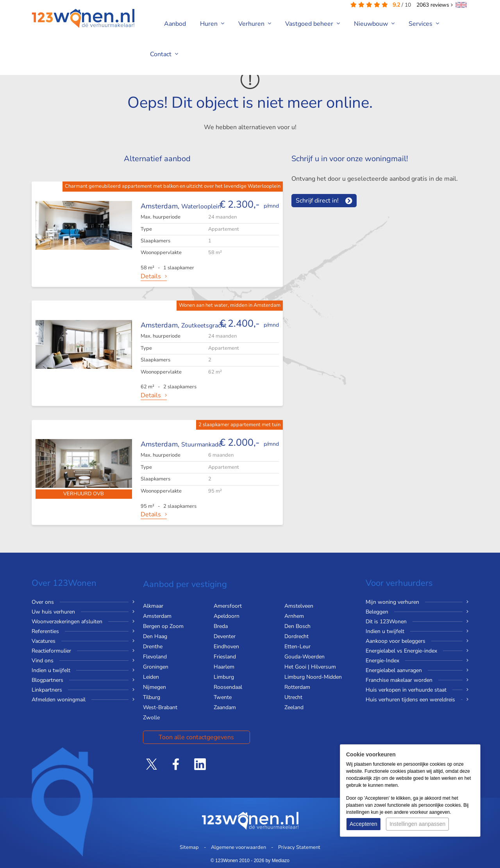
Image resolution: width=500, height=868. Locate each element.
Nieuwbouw (374, 24)
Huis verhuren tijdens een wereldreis (410, 700)
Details (151, 276)
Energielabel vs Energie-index (401, 651)
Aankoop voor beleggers (396, 641)
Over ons (43, 602)
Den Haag (155, 636)
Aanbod (175, 24)
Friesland (225, 657)
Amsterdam (157, 616)
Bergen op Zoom (163, 626)
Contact (164, 54)
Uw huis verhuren (53, 612)
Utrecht (293, 697)
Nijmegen (154, 687)
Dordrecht (296, 636)
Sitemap (189, 847)
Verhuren (255, 24)
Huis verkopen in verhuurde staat (406, 690)
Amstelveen (299, 606)
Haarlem (224, 667)
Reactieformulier (51, 651)
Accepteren (363, 824)
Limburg (224, 677)
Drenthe (153, 647)
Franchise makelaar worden (399, 680)
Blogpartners (47, 680)
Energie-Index (382, 661)
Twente (223, 697)
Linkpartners (47, 690)
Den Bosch (297, 626)
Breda (221, 626)
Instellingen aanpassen (417, 824)
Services (424, 24)
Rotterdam (297, 687)
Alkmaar (153, 606)
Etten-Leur (297, 647)
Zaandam (225, 707)
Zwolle (151, 718)
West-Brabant (160, 707)
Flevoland (155, 657)
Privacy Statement (299, 847)
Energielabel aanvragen (394, 670)
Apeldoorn (227, 616)
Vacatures (44, 641)
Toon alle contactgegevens (196, 737)
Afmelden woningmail (59, 700)
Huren (212, 24)
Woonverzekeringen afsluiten (67, 622)
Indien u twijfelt (51, 670)
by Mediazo (278, 861)
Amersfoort (228, 606)
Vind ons (43, 661)
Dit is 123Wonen (386, 622)
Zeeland (294, 707)
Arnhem (294, 616)
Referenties (45, 631)
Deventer (225, 636)
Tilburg (152, 697)
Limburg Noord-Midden (313, 677)
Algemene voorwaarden (238, 847)
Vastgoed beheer (312, 24)
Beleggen (377, 612)
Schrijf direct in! (317, 201)
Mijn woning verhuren (392, 602)
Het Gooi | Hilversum (310, 667)
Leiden (151, 677)
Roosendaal (228, 687)
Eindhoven (226, 647)
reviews (435, 5)
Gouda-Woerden (304, 657)
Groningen (156, 667)
